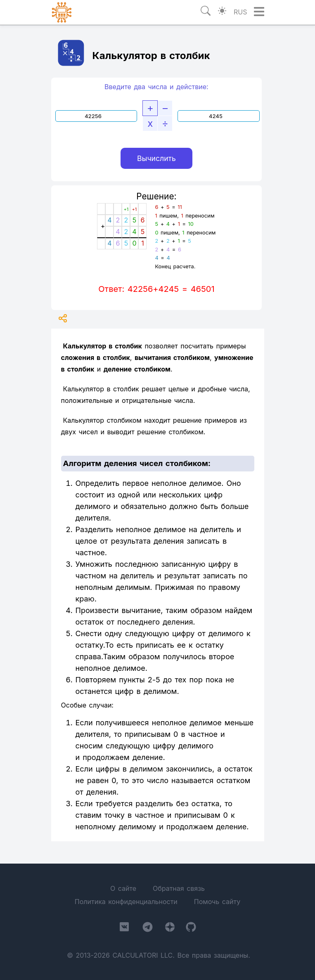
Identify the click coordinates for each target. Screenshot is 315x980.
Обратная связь (179, 888)
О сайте (123, 888)
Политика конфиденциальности (126, 902)
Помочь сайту (217, 902)
